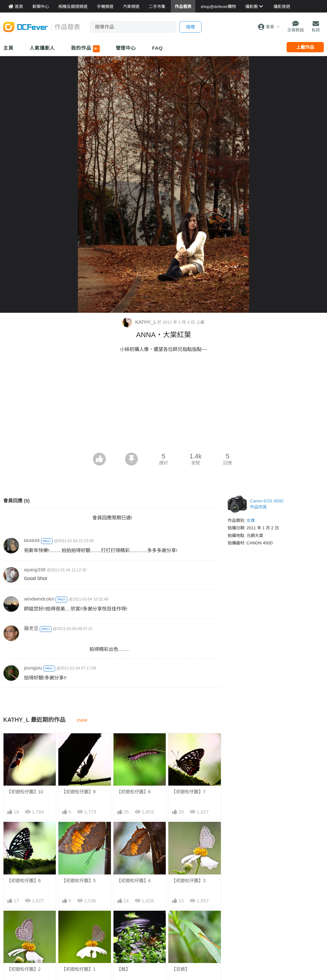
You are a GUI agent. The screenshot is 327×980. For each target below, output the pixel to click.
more (82, 720)
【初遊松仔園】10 (25, 792)
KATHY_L (140, 322)
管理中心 (126, 48)
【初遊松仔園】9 (79, 792)
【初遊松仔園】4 (134, 881)
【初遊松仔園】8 (134, 792)
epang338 (35, 570)
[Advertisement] (163, 405)
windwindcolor (39, 599)
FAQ (157, 48)
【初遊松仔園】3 (189, 881)
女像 (251, 520)
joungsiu (33, 668)
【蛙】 (123, 969)
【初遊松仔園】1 (79, 969)
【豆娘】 (180, 969)
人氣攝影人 (42, 48)
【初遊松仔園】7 (189, 792)
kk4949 (32, 540)
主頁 (8, 48)
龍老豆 (31, 628)
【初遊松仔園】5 (79, 881)
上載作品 (305, 47)
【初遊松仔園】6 (24, 881)
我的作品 (85, 49)
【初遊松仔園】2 (24, 969)
